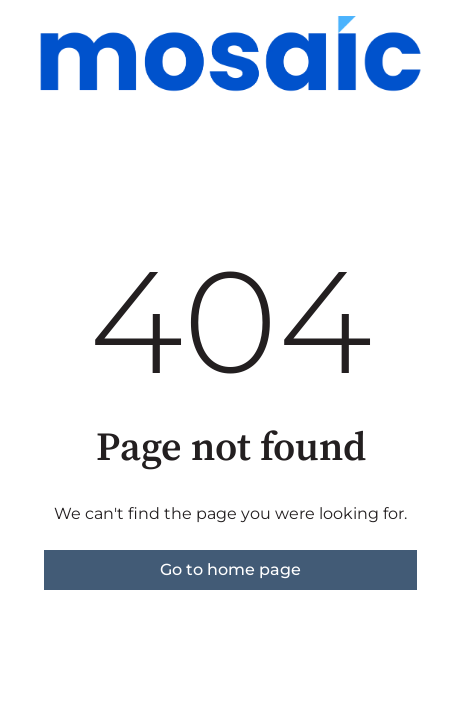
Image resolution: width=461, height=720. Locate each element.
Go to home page (230, 569)
